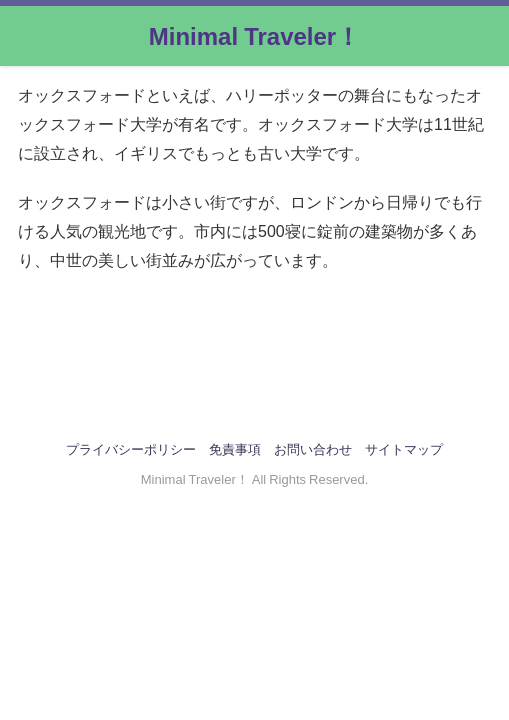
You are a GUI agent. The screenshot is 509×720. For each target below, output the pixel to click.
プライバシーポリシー (131, 449)
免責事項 (235, 449)
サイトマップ (404, 449)
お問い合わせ (313, 449)
